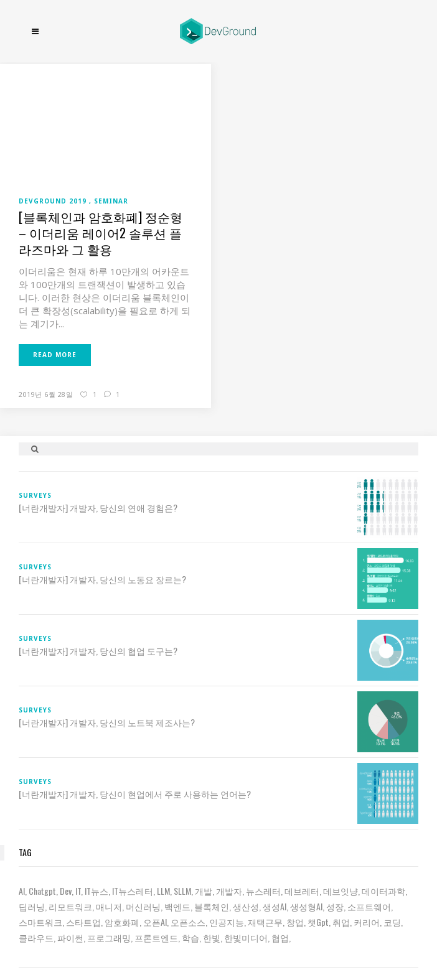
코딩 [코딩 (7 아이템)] (392, 922)
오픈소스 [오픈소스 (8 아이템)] (188, 922)
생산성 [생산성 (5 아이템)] (246, 906)
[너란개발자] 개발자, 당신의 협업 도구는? (98, 651)
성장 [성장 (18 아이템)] (335, 906)
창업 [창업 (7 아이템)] (295, 922)
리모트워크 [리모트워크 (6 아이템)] (70, 906)
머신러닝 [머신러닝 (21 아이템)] (143, 906)
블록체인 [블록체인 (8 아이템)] (212, 906)
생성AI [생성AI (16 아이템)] (275, 906)
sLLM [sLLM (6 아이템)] (182, 891)
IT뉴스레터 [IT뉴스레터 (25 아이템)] (133, 891)
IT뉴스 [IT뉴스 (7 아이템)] (96, 891)
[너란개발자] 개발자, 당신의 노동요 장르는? (102, 579)
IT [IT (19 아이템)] (78, 891)
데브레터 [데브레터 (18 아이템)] (302, 891)
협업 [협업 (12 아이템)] (280, 937)
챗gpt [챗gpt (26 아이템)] (318, 922)
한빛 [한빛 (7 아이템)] (212, 937)
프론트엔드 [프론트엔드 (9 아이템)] (156, 937)
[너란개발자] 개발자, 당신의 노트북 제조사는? (107, 722)
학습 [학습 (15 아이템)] (190, 937)
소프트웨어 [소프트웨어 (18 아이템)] (369, 906)
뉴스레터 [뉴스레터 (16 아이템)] (263, 891)
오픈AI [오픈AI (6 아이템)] (155, 922)
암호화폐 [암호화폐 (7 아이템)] (122, 922)
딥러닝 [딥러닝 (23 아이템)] (32, 906)
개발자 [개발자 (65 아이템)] (229, 891)
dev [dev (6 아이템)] (66, 891)
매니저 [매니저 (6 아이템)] (109, 906)
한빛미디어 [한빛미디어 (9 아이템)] (246, 937)
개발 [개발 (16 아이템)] (204, 891)
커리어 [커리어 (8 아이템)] (367, 922)
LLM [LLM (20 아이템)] (163, 891)
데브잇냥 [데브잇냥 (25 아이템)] (341, 891)
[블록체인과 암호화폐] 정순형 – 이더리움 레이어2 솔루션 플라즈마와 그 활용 (101, 233)
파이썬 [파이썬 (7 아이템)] (70, 937)
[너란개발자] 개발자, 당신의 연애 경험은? (98, 508)
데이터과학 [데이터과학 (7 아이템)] (383, 891)
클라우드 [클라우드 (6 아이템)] (36, 937)
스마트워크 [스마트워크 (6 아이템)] (40, 922)
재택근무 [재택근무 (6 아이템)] (265, 922)
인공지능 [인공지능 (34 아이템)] (227, 922)
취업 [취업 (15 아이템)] (341, 922)
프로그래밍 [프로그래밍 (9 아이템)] (109, 937)
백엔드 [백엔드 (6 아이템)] (177, 906)
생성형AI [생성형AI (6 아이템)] (306, 906)
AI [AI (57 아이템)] (22, 891)
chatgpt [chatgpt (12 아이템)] (42, 891)
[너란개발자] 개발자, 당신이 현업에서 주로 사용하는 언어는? (135, 794)
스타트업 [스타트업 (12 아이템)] (83, 922)
